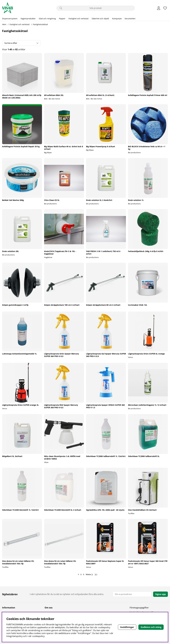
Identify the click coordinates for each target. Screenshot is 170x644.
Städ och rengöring (47, 19)
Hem (4, 24)
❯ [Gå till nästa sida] (89, 574)
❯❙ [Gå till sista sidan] (96, 574)
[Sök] (96, 8)
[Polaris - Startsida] (8, 8)
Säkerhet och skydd (100, 19)
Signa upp (161, 594)
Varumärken (130, 19)
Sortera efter (11, 43)
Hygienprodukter (28, 19)
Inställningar (127, 627)
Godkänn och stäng (151, 627)
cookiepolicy (38, 636)
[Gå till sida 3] (84, 574)
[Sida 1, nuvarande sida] (78, 574)
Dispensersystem (10, 19)
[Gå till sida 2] (81, 574)
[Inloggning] (159, 8)
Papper (62, 19)
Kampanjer (117, 19)
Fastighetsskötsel (40, 24)
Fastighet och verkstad (78, 19)
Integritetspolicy (14, 636)
